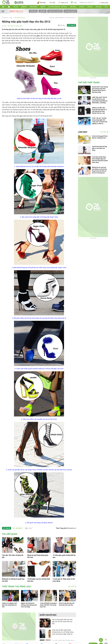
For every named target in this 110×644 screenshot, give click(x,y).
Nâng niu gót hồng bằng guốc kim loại (38, 556)
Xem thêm (71, 586)
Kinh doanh (33, 7)
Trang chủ (5, 18)
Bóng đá (24, 7)
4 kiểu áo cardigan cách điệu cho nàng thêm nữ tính (9, 605)
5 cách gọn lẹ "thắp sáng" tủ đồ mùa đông (64, 580)
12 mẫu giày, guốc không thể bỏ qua (64, 556)
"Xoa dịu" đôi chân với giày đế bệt (13, 556)
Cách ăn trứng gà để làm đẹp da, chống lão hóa (100, 137)
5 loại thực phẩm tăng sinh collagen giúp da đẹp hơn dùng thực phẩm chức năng (100, 160)
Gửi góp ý (18, 528)
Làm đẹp (42, 11)
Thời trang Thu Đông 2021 (15, 26)
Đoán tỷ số (63, 3)
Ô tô (106, 7)
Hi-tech (82, 7)
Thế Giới (90, 7)
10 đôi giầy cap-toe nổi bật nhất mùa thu (39, 580)
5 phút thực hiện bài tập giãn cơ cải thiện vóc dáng (99, 148)
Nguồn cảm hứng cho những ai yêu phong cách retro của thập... (29, 605)
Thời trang (33, 11)
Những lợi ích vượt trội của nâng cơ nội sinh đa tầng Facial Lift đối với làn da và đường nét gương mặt (99, 170)
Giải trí (43, 7)
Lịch (74, 3)
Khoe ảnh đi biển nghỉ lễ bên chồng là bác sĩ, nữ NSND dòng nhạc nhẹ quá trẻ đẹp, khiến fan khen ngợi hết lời (63, 632)
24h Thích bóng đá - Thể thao (57, 7)
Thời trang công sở (20, 18)
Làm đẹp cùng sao (70, 11)
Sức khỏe (73, 7)
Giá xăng (52, 3)
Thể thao (98, 7)
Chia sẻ (73, 25)
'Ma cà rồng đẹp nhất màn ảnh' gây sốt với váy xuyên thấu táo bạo (62, 621)
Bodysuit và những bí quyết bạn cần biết (13, 580)
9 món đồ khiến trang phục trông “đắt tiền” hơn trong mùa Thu (48, 605)
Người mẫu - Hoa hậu (55, 11)
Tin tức (16, 7)
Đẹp (11, 18)
